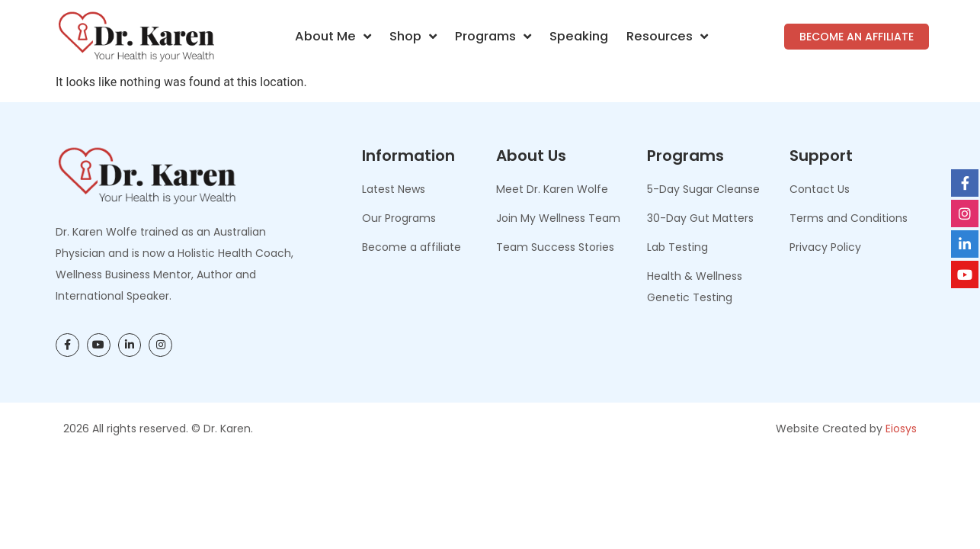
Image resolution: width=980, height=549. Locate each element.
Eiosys (901, 429)
